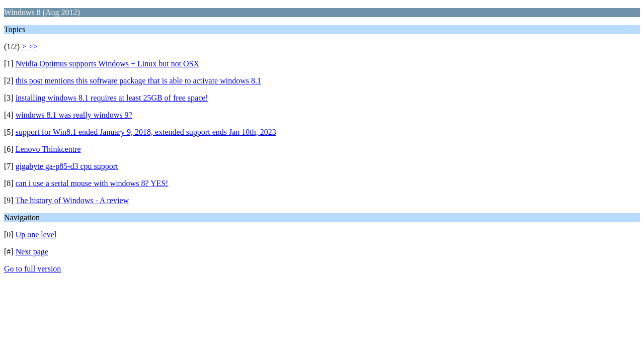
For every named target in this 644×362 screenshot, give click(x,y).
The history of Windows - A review (72, 200)
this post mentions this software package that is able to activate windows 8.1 (138, 81)
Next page (32, 252)
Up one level (36, 235)
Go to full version (32, 269)
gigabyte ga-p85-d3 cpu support (67, 166)
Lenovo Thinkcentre (48, 149)
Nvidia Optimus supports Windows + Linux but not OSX (107, 64)
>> (33, 47)
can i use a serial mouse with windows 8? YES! (92, 183)
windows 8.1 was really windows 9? (74, 115)
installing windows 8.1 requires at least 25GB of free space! (112, 98)
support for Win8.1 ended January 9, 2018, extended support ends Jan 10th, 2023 (146, 132)
